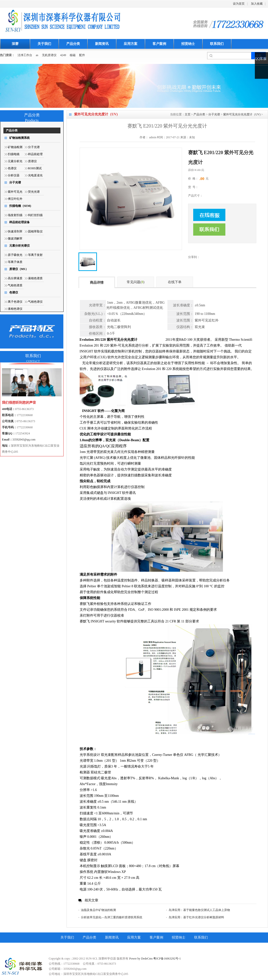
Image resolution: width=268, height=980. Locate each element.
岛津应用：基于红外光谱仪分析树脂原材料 (196, 917)
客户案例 (159, 44)
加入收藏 (257, 4)
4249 (63, 55)
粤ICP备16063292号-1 (167, 959)
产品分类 (73, 44)
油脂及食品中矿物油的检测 (98, 910)
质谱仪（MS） (19, 269)
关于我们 (44, 44)
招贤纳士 (188, 44)
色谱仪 (12, 168)
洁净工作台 (25, 55)
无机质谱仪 (49, 55)
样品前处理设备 (19, 222)
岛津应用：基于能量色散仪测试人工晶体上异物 (199, 910)
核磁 (73, 55)
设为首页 (239, 4)
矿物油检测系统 (19, 138)
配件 (82, 55)
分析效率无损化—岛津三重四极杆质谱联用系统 (112, 917)
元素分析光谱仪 (19, 246)
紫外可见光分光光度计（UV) (242, 114)
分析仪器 (14, 175)
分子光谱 (214, 114)
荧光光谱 (34, 192)
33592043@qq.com (24, 440)
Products (32, 120)
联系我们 (217, 44)
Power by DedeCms (141, 959)
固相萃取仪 (35, 231)
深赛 (15, 44)
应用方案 (131, 44)
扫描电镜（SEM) (20, 206)
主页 (188, 114)
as (37, 55)
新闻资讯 (102, 44)
